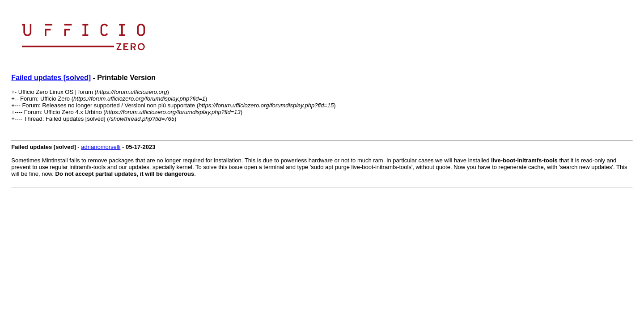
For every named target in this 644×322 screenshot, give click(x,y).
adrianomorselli (101, 147)
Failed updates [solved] (51, 78)
